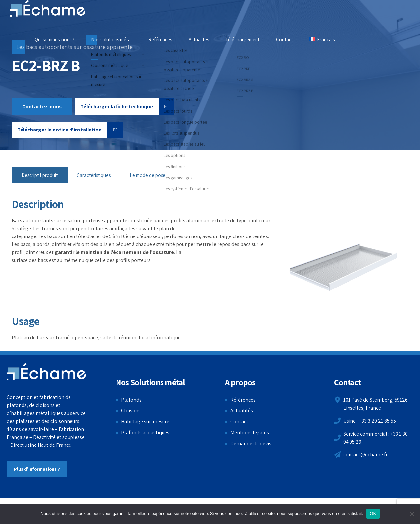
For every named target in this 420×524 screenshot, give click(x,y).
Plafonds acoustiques (145, 432)
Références (160, 40)
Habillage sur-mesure (145, 421)
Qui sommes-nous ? (55, 40)
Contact (284, 40)
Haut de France (54, 445)
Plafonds (131, 400)
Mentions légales (250, 432)
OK (373, 514)
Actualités (199, 40)
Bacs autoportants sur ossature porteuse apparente (70, 220)
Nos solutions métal (111, 40)
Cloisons (131, 411)
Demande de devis (251, 443)
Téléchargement (242, 40)
